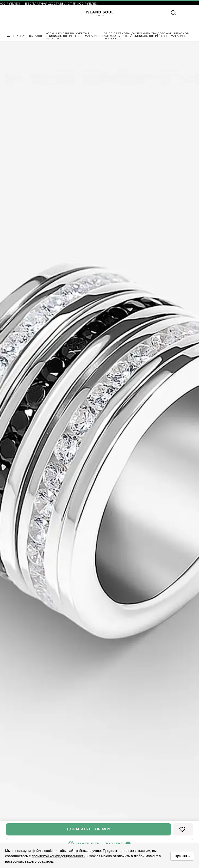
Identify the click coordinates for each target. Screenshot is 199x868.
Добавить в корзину (88, 829)
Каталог (36, 36)
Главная (20, 36)
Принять (182, 856)
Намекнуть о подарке (99, 844)
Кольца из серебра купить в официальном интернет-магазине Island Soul (73, 36)
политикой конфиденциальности (59, 856)
